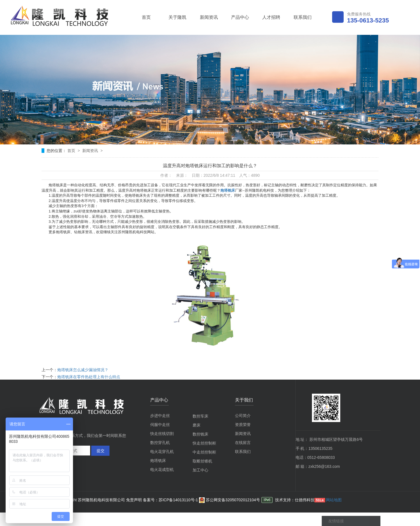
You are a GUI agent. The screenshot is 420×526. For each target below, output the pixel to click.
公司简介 (243, 416)
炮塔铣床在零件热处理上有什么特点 (89, 377)
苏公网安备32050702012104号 (230, 500)
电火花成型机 (162, 470)
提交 (101, 451)
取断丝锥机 (202, 461)
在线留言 (243, 443)
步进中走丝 (160, 416)
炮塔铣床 (228, 190)
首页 (146, 17)
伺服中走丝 (160, 425)
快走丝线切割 (162, 434)
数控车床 (200, 416)
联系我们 (303, 17)
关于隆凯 (177, 17)
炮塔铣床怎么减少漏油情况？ (83, 370)
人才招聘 (271, 17)
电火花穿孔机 (162, 452)
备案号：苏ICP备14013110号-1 (171, 500)
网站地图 (334, 500)
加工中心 (200, 470)
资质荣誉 (243, 425)
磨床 (197, 425)
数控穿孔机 (160, 443)
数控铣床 (200, 434)
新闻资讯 (209, 17)
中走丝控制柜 (204, 452)
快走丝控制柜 (204, 443)
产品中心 (240, 17)
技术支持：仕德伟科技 (295, 500)
